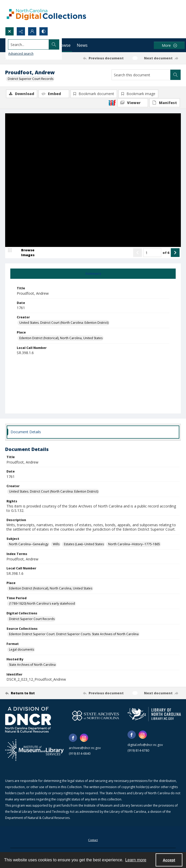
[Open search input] (10, 31)
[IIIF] (112, 103)
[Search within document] (175, 75)
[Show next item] (175, 253)
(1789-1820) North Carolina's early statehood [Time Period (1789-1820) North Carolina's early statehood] (42, 604)
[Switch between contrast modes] (44, 31)
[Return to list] (28, 694)
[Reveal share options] (21, 31)
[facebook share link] (73, 738)
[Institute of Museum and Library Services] (34, 751)
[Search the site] (75, 44)
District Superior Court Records (31, 79)
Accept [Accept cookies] (169, 860)
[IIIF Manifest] (165, 103)
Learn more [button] (136, 860)
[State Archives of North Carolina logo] (95, 716)
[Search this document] (141, 75)
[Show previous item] (138, 253)
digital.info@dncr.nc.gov (145, 746)
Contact (93, 841)
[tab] (93, 274)
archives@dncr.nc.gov (85, 749)
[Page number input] (152, 253)
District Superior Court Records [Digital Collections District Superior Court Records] (32, 620)
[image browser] (24, 253)
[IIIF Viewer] (133, 103)
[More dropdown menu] (169, 45)
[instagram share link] (84, 738)
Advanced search (21, 54)
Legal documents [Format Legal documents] (22, 650)
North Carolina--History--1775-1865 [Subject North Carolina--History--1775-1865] (134, 545)
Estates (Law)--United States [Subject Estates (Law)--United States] (84, 545)
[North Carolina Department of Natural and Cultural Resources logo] (28, 721)
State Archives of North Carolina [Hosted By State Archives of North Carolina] (32, 665)
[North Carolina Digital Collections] (46, 13)
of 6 (166, 253)
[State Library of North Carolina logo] (154, 715)
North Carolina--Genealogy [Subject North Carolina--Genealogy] (29, 545)
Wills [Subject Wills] (56, 545)
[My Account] (32, 31)
